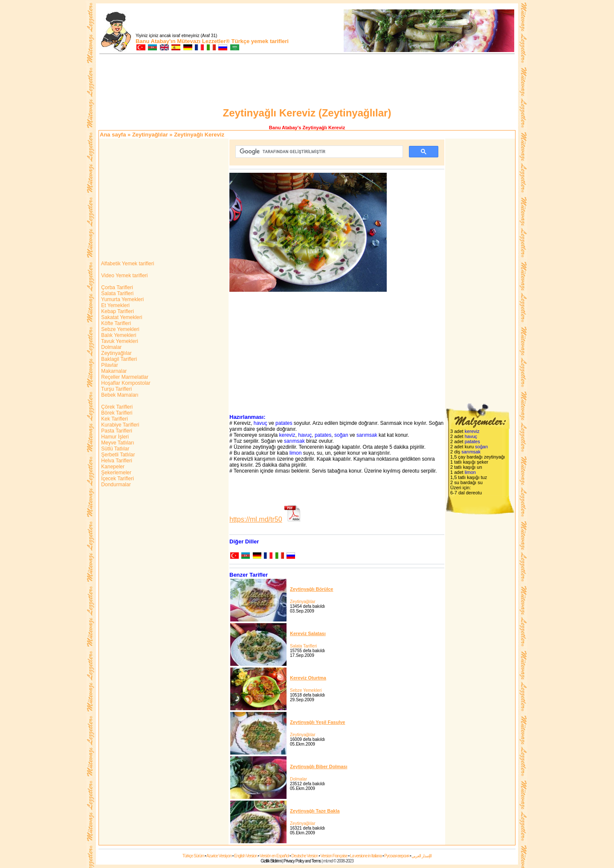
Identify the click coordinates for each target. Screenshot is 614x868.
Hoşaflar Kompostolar (125, 383)
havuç (261, 423)
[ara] (318, 152)
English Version (246, 856)
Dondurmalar (115, 485)
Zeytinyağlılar (150, 135)
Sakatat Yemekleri (121, 317)
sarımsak (367, 435)
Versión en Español (274, 856)
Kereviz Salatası (308, 633)
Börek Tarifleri (116, 413)
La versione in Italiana (366, 856)
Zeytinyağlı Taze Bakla (315, 811)
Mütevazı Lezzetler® (203, 41)
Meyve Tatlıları (117, 443)
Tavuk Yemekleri (119, 341)
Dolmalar (111, 347)
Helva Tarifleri (116, 461)
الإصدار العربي (421, 856)
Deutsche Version (304, 856)
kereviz (287, 435)
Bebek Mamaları (119, 395)
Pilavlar (109, 365)
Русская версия (397, 856)
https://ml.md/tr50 (256, 519)
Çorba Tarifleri (116, 287)
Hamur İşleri (114, 437)
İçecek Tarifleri (117, 479)
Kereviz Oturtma (308, 678)
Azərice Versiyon (219, 856)
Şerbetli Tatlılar (117, 455)
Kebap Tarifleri (117, 311)
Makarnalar (113, 371)
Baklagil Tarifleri (118, 359)
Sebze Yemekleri (120, 329)
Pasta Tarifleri (116, 431)
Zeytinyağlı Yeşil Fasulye (317, 722)
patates (284, 423)
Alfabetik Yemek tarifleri (127, 264)
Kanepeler (112, 467)
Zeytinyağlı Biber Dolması (319, 766)
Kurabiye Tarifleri (119, 425)
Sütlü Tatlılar (114, 449)
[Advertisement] (307, 82)
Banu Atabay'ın (156, 41)
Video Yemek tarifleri (124, 276)
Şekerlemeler (116, 473)
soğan (341, 435)
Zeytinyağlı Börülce (311, 589)
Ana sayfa (113, 135)
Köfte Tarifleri (115, 323)
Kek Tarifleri (114, 419)
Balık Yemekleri (118, 335)
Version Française (334, 856)
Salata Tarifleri (117, 293)
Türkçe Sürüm (193, 856)
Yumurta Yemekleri (122, 299)
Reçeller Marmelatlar (124, 377)
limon (296, 453)
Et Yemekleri (115, 305)
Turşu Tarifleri (116, 389)
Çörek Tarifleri (116, 407)
